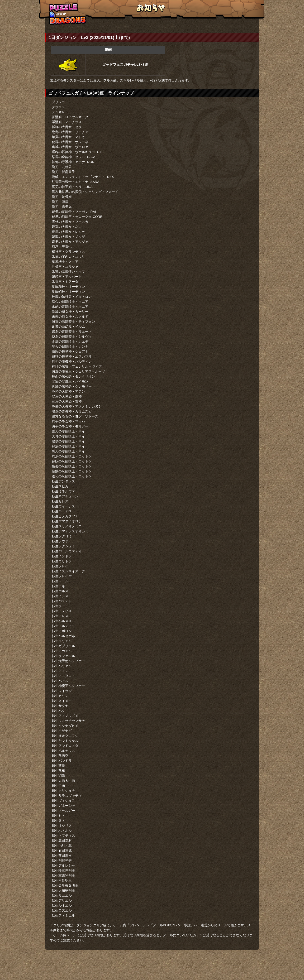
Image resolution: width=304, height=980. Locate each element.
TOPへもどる (68, 14)
